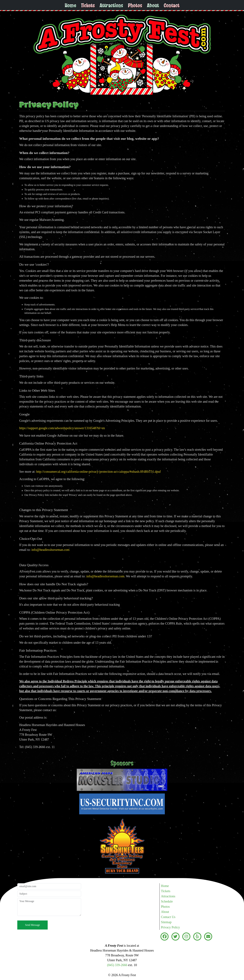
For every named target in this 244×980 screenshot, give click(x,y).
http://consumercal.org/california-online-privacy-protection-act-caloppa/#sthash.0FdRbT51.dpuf (98, 472)
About (153, 5)
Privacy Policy (170, 927)
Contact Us (168, 917)
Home (70, 5)
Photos (135, 5)
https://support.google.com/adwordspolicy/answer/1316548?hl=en (62, 428)
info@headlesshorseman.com (51, 550)
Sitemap (166, 922)
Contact (172, 5)
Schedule (167, 901)
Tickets (88, 5)
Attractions (111, 5)
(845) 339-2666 (117, 965)
